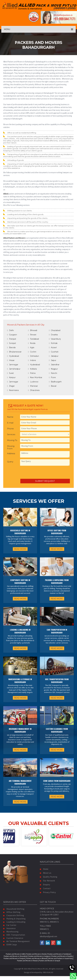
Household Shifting (14, 909)
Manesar (33, 386)
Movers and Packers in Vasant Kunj (61, 958)
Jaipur (53, 360)
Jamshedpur (14, 369)
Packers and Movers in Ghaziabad (15, 956)
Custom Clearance (13, 938)
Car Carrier (10, 925)
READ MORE (20, 549)
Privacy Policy (48, 892)
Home (44, 869)
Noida (32, 343)
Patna (32, 373)
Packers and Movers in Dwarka (62, 956)
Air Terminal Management (16, 941)
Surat (10, 373)
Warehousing (11, 932)
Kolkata (32, 369)
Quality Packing (49, 877)
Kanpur (11, 377)
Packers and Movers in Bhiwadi (37, 958)
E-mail (10, 423)
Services (11, 434)
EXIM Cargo (10, 945)
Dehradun (34, 356)
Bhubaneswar (14, 352)
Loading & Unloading (14, 922)
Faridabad (33, 339)
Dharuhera (34, 390)
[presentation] (27, 472)
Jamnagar (13, 365)
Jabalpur (54, 356)
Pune (52, 377)
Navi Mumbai (35, 377)
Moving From (11, 447)
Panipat (12, 339)
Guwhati (54, 352)
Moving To (12, 440)
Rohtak (53, 343)
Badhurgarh (55, 382)
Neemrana (13, 390)
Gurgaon (12, 335)
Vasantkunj (55, 339)
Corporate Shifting (14, 915)
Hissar (11, 360)
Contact (45, 888)
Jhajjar (11, 386)
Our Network (47, 881)
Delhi (10, 330)
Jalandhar (54, 365)
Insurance (9, 928)
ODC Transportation (14, 935)
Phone (10, 429)
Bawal (53, 386)
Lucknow (33, 382)
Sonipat (12, 343)
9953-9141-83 (48, 972)
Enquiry (45, 885)
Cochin (32, 352)
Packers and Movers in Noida (36, 954)
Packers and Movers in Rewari (27, 961)
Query (10, 462)
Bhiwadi (33, 330)
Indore (32, 360)
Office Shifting (12, 912)
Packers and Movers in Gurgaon (39, 956)
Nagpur (53, 369)
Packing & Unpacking (14, 919)
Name (10, 417)
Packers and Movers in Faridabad (59, 954)
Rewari (32, 335)
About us (46, 873)
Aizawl (53, 347)
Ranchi (53, 373)
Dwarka (53, 335)
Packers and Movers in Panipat (14, 958)
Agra (31, 347)
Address (11, 453)
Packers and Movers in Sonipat (49, 961)
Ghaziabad (55, 330)
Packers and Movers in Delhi (15, 954)
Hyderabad (13, 356)
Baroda (11, 347)
